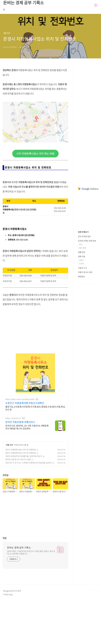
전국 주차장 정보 (84, 236)
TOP (96, 635)
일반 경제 (83, 248)
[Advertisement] (35, 197)
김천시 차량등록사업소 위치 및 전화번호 (21, 493)
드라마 (82, 264)
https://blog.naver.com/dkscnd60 (20, 443)
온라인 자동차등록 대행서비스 (20, 466)
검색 (90, 5)
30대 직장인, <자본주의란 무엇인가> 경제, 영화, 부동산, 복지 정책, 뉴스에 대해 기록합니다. (31, 596)
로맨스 (82, 260)
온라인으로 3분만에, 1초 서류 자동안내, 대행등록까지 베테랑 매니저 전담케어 (27, 470)
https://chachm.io (13, 462)
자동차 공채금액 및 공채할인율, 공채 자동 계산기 (24, 500)
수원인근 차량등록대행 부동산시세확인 (25, 447)
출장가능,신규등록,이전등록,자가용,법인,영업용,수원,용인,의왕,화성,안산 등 (35, 451)
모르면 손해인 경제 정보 (87, 241)
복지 (81, 244)
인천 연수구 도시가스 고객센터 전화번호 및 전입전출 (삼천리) (29, 506)
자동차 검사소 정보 (85, 272)
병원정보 (81, 276)
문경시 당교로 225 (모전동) (25, 253)
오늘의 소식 (82, 268)
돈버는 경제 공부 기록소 (19, 591)
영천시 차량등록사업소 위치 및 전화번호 (21, 496)
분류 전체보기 (83, 232)
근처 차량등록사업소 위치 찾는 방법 (35, 154)
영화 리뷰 (82, 256)
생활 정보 (9, 488)
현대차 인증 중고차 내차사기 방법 (18, 503)
